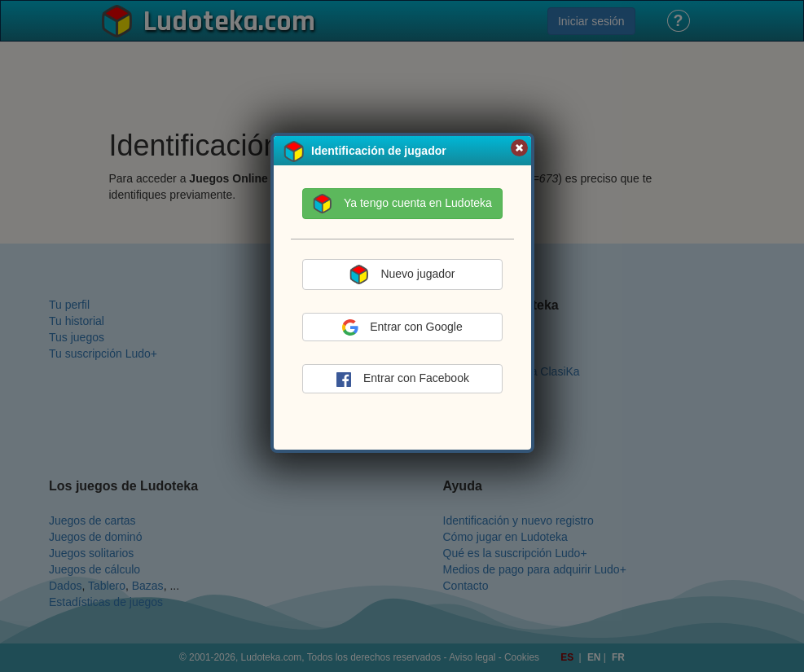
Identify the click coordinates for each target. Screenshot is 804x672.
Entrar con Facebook (402, 380)
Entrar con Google (402, 327)
